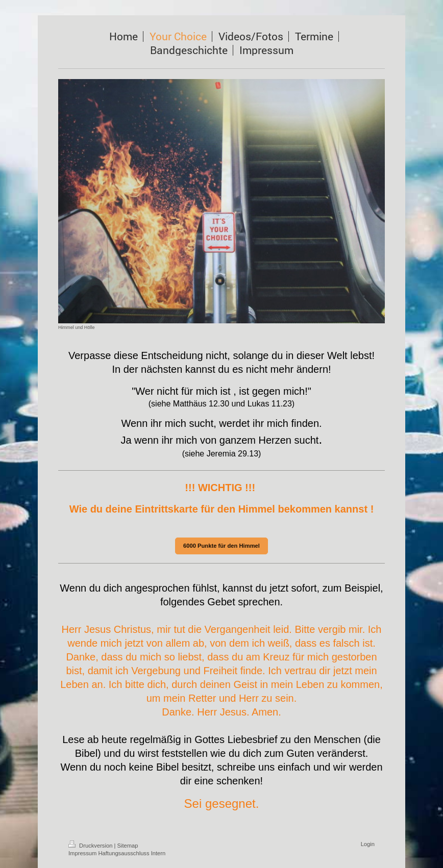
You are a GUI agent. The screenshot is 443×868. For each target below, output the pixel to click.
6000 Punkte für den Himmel (222, 546)
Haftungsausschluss (124, 853)
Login (368, 844)
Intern (158, 853)
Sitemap (128, 846)
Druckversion (91, 846)
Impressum (82, 853)
